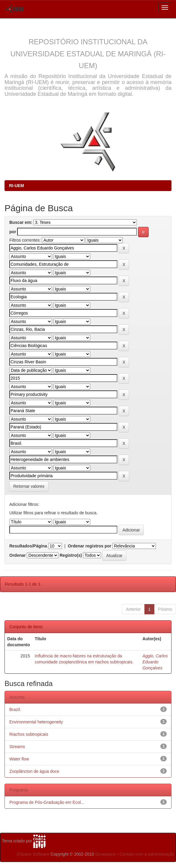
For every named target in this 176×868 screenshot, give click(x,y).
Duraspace (106, 854)
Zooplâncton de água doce (34, 771)
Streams (17, 747)
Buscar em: (21, 222)
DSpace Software (33, 854)
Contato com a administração (147, 854)
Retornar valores (29, 486)
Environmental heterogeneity (36, 722)
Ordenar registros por (90, 546)
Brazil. (15, 710)
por (13, 232)
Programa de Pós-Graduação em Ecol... (47, 802)
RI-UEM (17, 186)
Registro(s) (71, 555)
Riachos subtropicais (29, 734)
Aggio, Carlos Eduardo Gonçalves (155, 662)
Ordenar (17, 555)
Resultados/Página (28, 546)
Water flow (19, 759)
